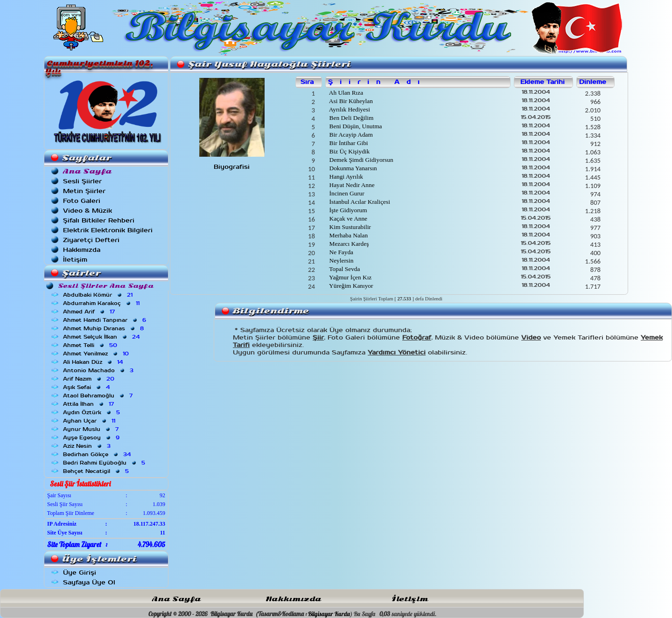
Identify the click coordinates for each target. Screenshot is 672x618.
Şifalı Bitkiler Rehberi (99, 220)
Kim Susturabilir (349, 227)
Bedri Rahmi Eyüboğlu (105, 463)
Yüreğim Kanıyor (350, 286)
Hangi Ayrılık (345, 177)
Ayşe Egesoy (92, 437)
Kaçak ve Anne (347, 219)
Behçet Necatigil (97, 471)
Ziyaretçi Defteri (91, 240)
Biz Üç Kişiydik (349, 151)
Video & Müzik (87, 211)
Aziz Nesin (88, 446)
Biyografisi (232, 167)
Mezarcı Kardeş (348, 244)
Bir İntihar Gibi (348, 143)
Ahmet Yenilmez (97, 354)
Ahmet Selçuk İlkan (102, 337)
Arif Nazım (90, 379)
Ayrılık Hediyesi (349, 109)
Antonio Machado (99, 370)
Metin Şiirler (84, 191)
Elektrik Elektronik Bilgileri (108, 230)
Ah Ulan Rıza (345, 93)
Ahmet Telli (91, 345)
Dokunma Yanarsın (352, 168)
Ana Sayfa (176, 599)
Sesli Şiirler (82, 181)
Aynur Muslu (92, 429)
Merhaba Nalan (348, 235)
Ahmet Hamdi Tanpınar (105, 320)
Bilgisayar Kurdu (329, 614)
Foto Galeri (82, 201)
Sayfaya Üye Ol (89, 582)
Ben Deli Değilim (350, 118)
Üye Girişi (80, 573)
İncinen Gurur (346, 193)
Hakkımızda (82, 250)
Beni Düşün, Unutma (355, 126)
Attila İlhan (89, 404)
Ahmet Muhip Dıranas (104, 328)
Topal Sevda (344, 269)
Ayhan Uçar (90, 421)
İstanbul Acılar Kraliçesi (359, 202)
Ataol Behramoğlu (99, 396)
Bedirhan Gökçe (98, 454)
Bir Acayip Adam (350, 135)
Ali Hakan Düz (94, 362)
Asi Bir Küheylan (350, 101)
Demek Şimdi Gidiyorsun (360, 160)
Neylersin (340, 260)
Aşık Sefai (87, 387)
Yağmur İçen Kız (350, 277)
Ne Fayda (340, 252)
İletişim (75, 260)
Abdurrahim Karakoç (102, 303)
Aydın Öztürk (92, 412)
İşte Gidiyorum (347, 210)
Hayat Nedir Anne (351, 185)
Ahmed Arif (90, 312)
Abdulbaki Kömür (99, 295)
